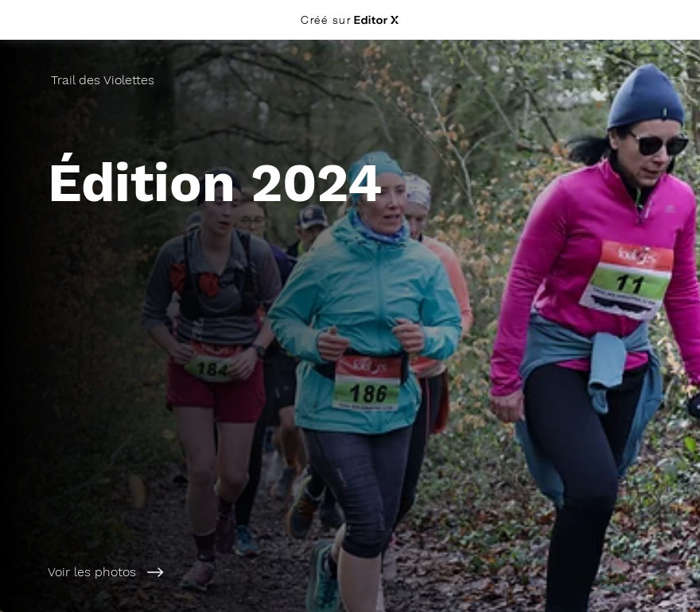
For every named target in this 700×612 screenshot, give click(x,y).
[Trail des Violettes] (104, 80)
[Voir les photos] (194, 572)
